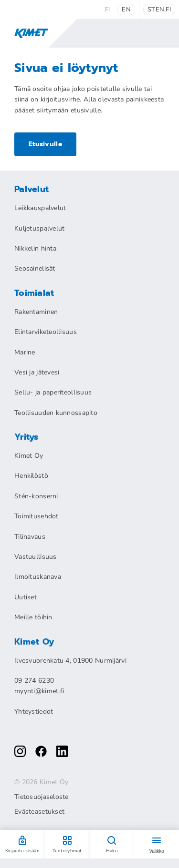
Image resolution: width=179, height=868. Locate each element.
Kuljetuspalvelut (39, 228)
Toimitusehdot (37, 516)
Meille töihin (33, 617)
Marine (25, 352)
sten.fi (159, 10)
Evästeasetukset (39, 812)
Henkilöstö (31, 476)
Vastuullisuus (36, 557)
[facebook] (41, 751)
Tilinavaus (30, 537)
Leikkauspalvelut (40, 208)
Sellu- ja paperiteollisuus (53, 392)
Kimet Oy (29, 456)
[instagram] (20, 751)
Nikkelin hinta (35, 248)
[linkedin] (62, 751)
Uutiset (26, 597)
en (126, 10)
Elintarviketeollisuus (46, 332)
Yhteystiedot (34, 712)
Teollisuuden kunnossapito (56, 413)
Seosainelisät (35, 268)
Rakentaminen (36, 312)
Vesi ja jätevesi (37, 372)
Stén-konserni (36, 496)
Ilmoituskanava (38, 577)
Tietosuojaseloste (42, 797)
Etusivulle (45, 144)
